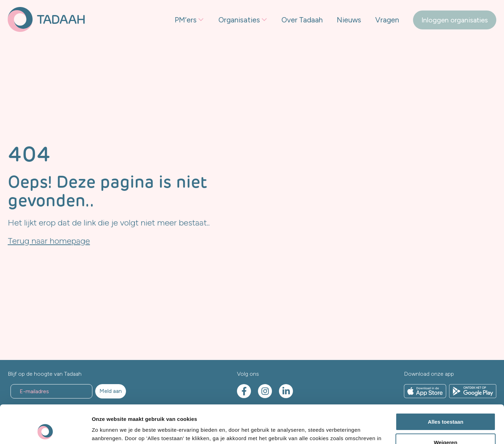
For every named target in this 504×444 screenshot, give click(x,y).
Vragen (387, 20)
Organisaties (239, 20)
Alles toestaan (446, 386)
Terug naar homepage (49, 241)
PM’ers (186, 20)
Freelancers (193, 53)
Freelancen (236, 53)
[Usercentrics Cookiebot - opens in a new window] (45, 430)
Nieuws (349, 20)
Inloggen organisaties (455, 20)
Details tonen (108, 430)
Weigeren (445, 406)
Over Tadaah (302, 20)
